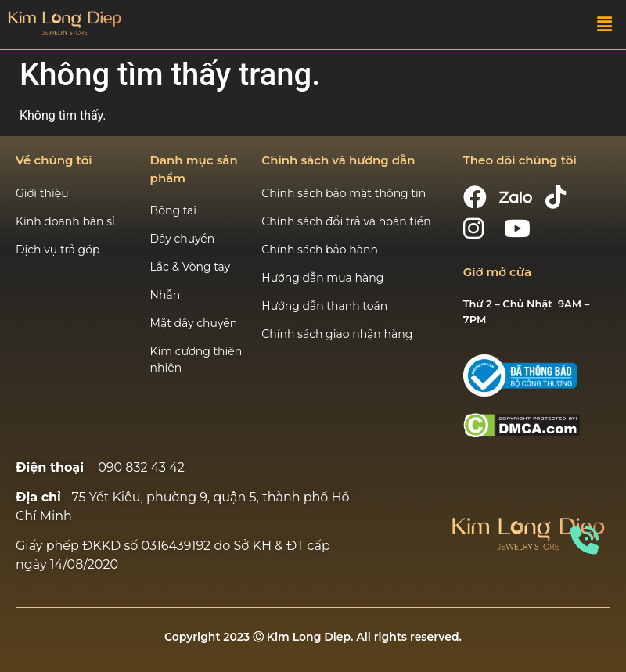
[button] (605, 24)
